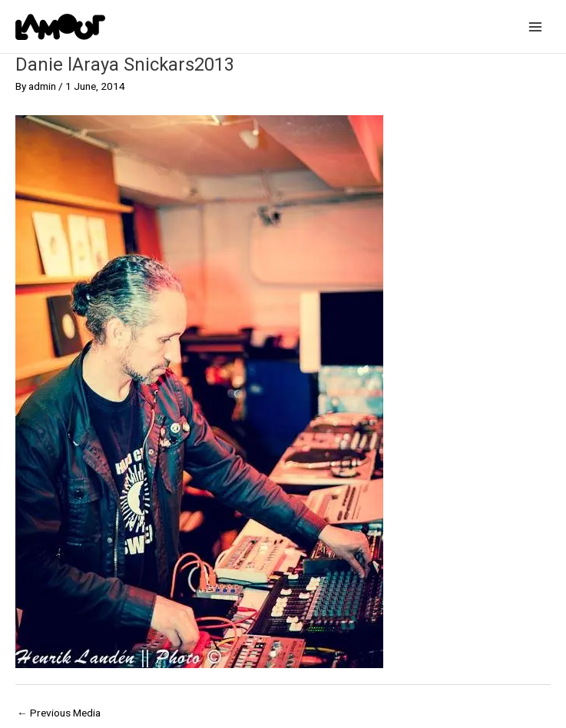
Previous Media (59, 713)
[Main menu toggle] (536, 26)
